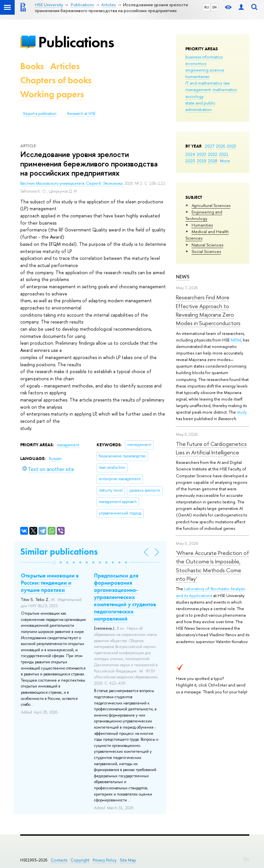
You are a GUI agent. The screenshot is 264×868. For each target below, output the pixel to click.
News (183, 277)
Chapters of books (56, 80)
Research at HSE (81, 114)
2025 (232, 146)
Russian (55, 459)
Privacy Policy (105, 860)
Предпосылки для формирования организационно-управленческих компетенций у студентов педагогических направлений (125, 597)
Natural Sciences (207, 245)
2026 (221, 146)
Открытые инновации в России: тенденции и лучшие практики (50, 583)
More (225, 161)
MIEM (236, 340)
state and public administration (200, 106)
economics (196, 63)
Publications (76, 42)
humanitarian (197, 76)
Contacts (59, 860)
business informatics (204, 57)
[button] (54, 562)
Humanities (202, 225)
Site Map (128, 860)
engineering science (205, 70)
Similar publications (59, 552)
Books (32, 66)
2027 (210, 146)
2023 (202, 154)
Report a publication (40, 114)
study (242, 412)
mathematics (225, 89)
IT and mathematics (204, 83)
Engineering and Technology (204, 215)
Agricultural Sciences (211, 205)
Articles (65, 66)
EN (215, 7)
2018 (213, 161)
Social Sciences (206, 251)
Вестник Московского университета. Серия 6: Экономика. (72, 183)
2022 (213, 154)
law (227, 83)
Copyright (80, 860)
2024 (190, 154)
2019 (202, 161)
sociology (194, 96)
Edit (246, 859)
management (198, 89)
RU (207, 7)
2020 (190, 161)
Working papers (52, 94)
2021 (224, 154)
